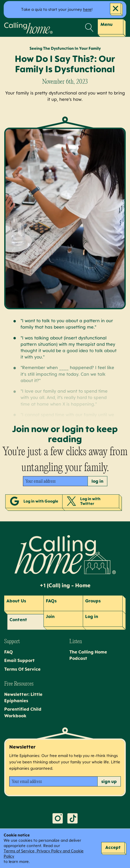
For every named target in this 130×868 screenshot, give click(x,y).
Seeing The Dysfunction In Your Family (65, 48)
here (87, 9)
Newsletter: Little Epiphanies (23, 697)
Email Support (20, 660)
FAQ (9, 652)
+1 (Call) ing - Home (65, 586)
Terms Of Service (22, 669)
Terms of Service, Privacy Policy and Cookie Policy (44, 854)
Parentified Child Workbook (23, 712)
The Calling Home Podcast (88, 655)
